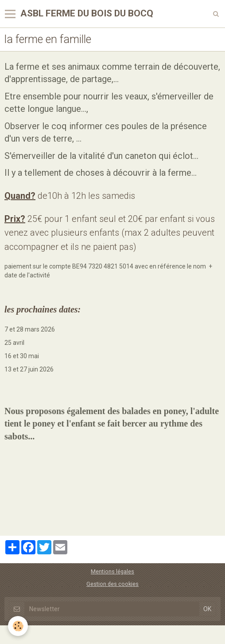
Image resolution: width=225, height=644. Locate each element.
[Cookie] (18, 626)
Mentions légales (112, 571)
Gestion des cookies (112, 584)
